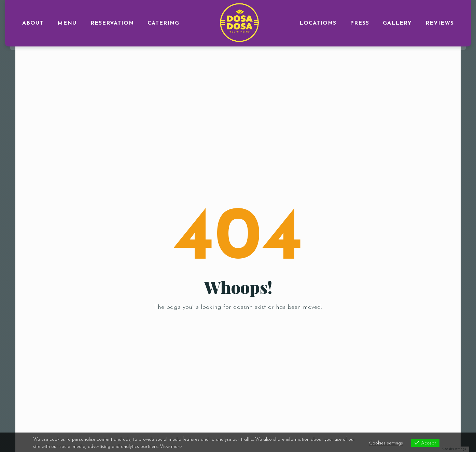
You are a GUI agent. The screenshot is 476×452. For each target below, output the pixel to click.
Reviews (440, 23)
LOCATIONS (318, 23)
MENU (67, 23)
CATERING (163, 23)
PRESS (360, 23)
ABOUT (33, 23)
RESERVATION (112, 23)
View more (171, 447)
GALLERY (397, 23)
